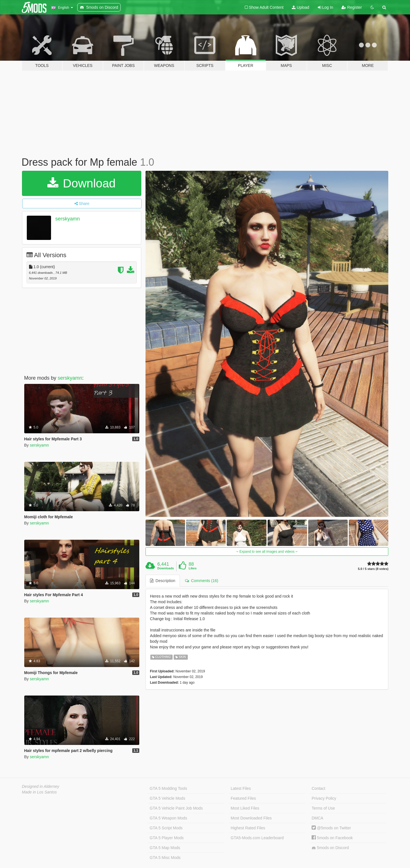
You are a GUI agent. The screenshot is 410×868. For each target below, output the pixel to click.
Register (352, 7)
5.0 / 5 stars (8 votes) (373, 569)
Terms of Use (323, 808)
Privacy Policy (324, 798)
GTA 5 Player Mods (167, 838)
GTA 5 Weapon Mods (168, 818)
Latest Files (241, 788)
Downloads (166, 568)
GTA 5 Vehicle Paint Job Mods (176, 808)
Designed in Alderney (41, 786)
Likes (193, 568)
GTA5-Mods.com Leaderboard (257, 838)
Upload (300, 7)
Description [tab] (163, 581)
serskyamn (68, 219)
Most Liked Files (245, 808)
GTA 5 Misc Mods (165, 858)
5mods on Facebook (332, 838)
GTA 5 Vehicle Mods (167, 798)
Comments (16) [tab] (202, 581)
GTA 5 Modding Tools (168, 788)
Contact (318, 788)
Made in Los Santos (39, 792)
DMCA (317, 818)
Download (81, 183)
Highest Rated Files (248, 828)
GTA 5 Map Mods (165, 848)
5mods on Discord (330, 848)
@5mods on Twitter (331, 828)
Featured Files (243, 798)
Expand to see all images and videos (267, 552)
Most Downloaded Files (251, 818)
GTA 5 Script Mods (166, 828)
